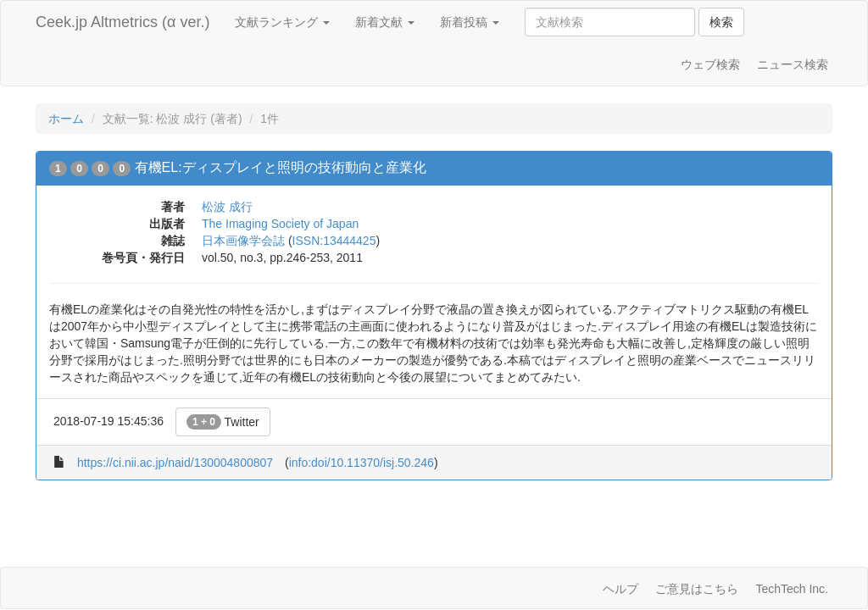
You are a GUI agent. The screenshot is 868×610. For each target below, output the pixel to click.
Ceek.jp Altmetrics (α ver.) (122, 22)
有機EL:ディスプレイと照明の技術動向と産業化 (281, 167)
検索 (721, 22)
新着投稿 (470, 22)
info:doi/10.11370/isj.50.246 (362, 463)
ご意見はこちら (697, 589)
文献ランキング (282, 22)
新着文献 (385, 22)
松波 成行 (227, 207)
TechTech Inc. (792, 589)
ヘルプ (620, 589)
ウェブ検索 (710, 64)
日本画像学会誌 (243, 241)
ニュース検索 (793, 64)
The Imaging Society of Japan (280, 224)
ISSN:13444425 (334, 241)
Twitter (223, 422)
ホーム (66, 119)
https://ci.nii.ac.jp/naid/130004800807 (175, 463)
